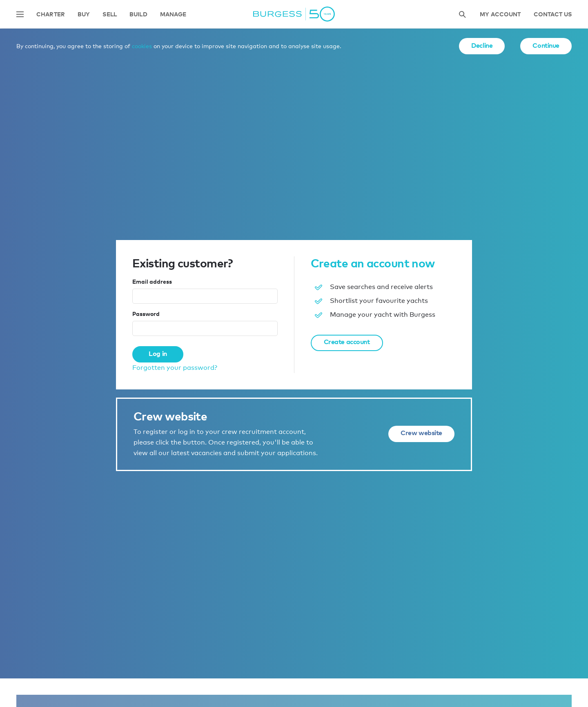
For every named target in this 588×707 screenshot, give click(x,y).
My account (500, 14)
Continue (546, 45)
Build (138, 14)
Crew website (421, 433)
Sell (110, 14)
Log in (158, 353)
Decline (482, 45)
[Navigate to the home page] (294, 14)
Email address (152, 281)
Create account (347, 342)
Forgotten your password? (175, 368)
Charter (51, 14)
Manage (173, 14)
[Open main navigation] (20, 14)
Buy (84, 14)
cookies (142, 46)
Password (146, 314)
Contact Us (553, 14)
